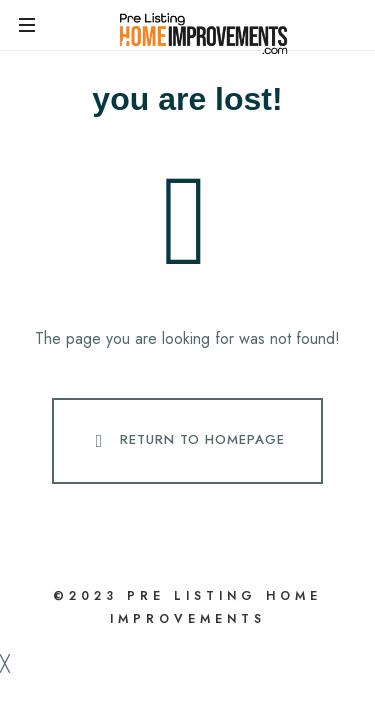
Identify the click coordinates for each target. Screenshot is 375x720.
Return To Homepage (186, 441)
